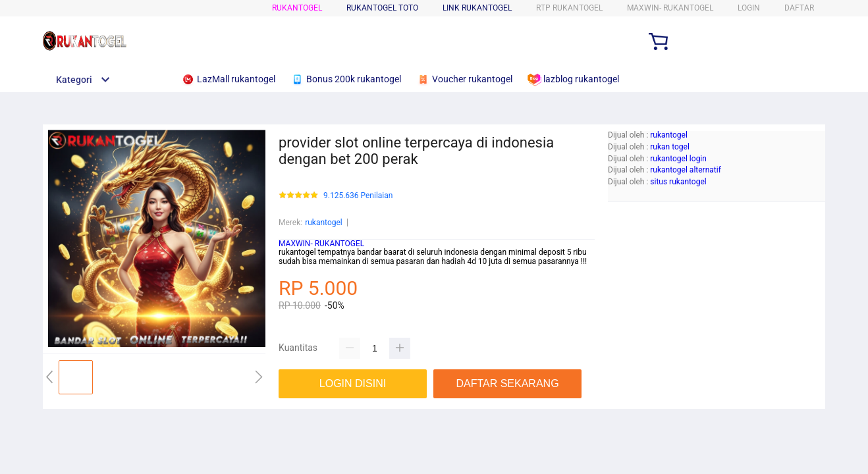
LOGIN (749, 8)
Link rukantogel (477, 8)
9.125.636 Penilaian (358, 196)
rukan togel (670, 147)
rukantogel (297, 8)
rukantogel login (678, 159)
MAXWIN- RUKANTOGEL (321, 244)
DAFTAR (799, 8)
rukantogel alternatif (686, 170)
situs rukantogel (678, 182)
